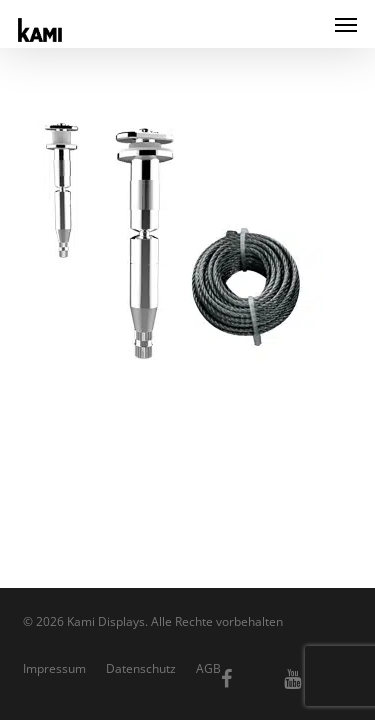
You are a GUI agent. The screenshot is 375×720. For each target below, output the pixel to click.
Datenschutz (141, 668)
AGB (208, 668)
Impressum (54, 668)
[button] (346, 24)
